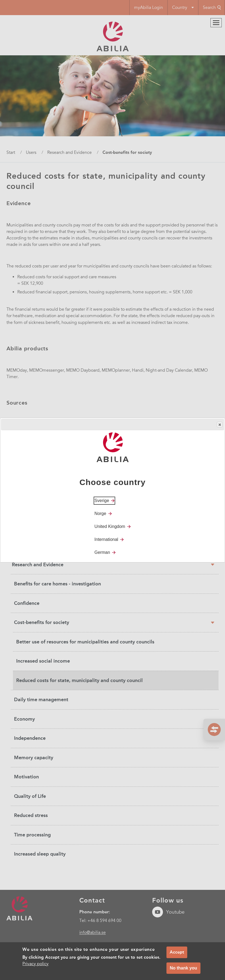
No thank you (183, 970)
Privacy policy (35, 966)
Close (219, 425)
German (102, 552)
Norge (100, 513)
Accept (177, 954)
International (106, 539)
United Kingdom (110, 526)
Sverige (102, 501)
